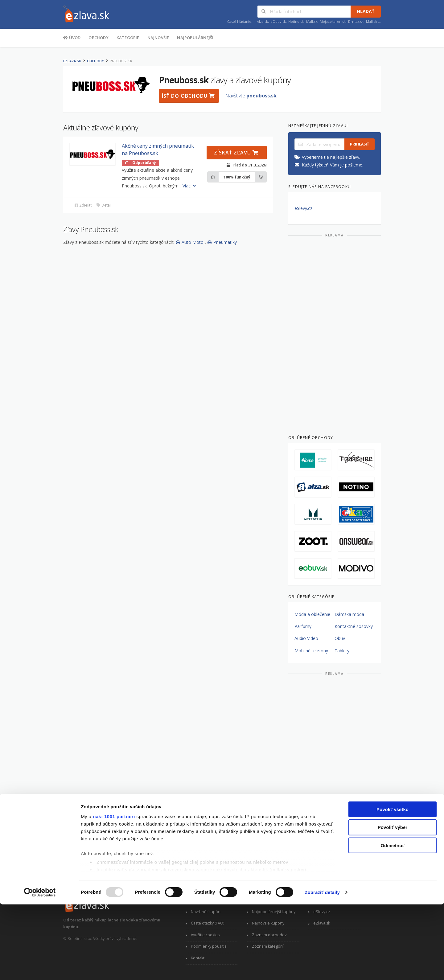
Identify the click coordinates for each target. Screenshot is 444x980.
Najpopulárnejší (195, 38)
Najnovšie (158, 38)
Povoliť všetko (393, 885)
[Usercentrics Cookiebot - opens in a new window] (40, 968)
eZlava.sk (72, 61)
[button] (92, 154)
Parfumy (303, 626)
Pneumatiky (222, 242)
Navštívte (251, 96)
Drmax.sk (356, 21)
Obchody (98, 38)
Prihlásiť (360, 144)
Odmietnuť (392, 921)
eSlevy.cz (303, 208)
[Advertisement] (335, 334)
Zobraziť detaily (322, 968)
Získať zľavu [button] (236, 153)
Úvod (72, 37)
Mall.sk (312, 21)
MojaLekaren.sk (333, 21)
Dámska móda (349, 614)
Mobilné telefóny (311, 651)
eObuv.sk (278, 21)
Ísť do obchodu (188, 96)
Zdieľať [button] (83, 205)
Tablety (342, 651)
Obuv (340, 638)
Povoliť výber (393, 903)
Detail (104, 205)
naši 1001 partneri (114, 892)
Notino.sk (296, 21)
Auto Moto (190, 242)
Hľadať (366, 11)
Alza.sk (262, 21)
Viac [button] (190, 186)
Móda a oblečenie (312, 614)
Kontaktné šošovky (354, 626)
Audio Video (306, 638)
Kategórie (128, 38)
